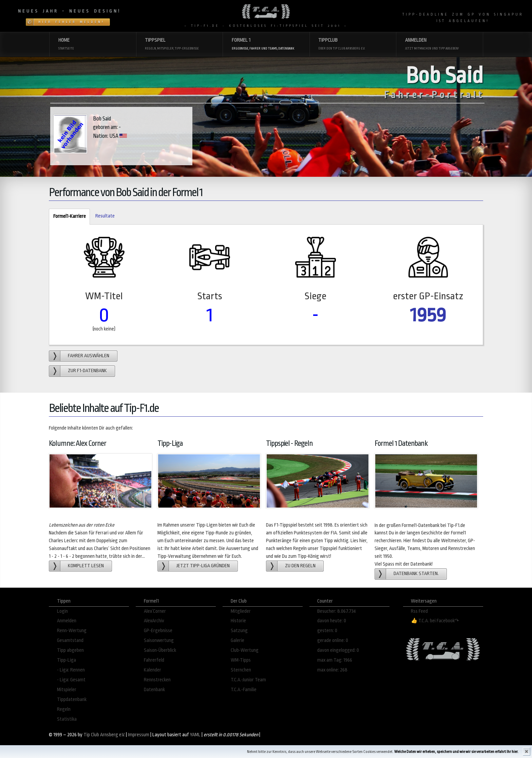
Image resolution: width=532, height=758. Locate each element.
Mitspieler (67, 690)
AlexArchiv (154, 621)
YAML (195, 735)
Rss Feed (419, 611)
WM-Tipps (241, 660)
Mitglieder (241, 611)
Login (62, 611)
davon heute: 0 (332, 621)
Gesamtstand (70, 640)
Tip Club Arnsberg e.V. (104, 735)
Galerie (237, 640)
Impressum (139, 735)
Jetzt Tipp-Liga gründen (203, 566)
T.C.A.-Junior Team (248, 680)
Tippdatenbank (72, 699)
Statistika (67, 719)
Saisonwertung (159, 640)
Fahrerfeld (154, 660)
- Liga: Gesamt (71, 680)
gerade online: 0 (333, 640)
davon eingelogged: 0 (338, 650)
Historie (238, 621)
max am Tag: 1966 (335, 660)
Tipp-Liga (66, 660)
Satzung (239, 631)
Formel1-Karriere (67, 217)
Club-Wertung (245, 650)
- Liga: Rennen (71, 670)
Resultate (105, 216)
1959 (428, 315)
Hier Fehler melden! (71, 22)
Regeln (64, 709)
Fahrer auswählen (89, 356)
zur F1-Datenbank (87, 371)
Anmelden (67, 621)
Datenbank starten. (416, 574)
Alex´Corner (155, 611)
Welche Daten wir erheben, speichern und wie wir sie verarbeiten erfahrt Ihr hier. (456, 752)
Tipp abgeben (70, 650)
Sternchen (241, 670)
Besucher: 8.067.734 (337, 611)
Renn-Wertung (72, 631)
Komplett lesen (86, 566)
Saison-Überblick (160, 650)
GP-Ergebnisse (158, 631)
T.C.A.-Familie (244, 690)
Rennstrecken (157, 680)
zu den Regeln (300, 566)
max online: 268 (332, 670)
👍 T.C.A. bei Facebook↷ (435, 621)
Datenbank (154, 690)
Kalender (153, 670)
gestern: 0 (327, 631)
